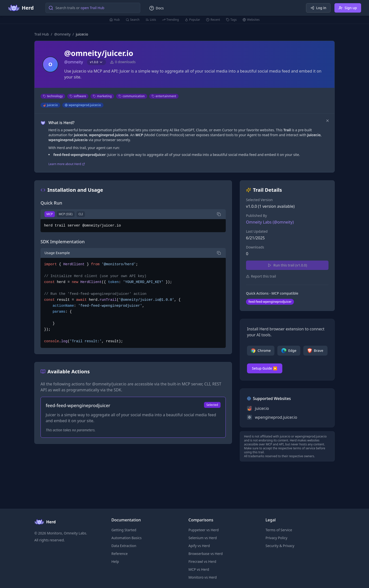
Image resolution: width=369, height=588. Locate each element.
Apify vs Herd (199, 546)
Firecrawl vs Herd (202, 561)
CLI (81, 214)
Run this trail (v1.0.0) (287, 265)
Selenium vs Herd (203, 538)
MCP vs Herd (199, 569)
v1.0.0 (96, 62)
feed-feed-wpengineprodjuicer (270, 302)
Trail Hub (42, 34)
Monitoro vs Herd (203, 577)
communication (132, 96)
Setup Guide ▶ (265, 368)
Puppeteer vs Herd (204, 530)
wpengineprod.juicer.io (83, 105)
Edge (289, 351)
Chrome (261, 351)
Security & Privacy (280, 546)
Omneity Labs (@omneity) (270, 222)
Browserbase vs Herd (206, 554)
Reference (120, 554)
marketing (102, 96)
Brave (315, 351)
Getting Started (124, 530)
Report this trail (261, 276)
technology (53, 96)
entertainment (164, 96)
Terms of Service (279, 530)
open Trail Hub (92, 8)
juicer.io (50, 105)
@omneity (62, 34)
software (78, 96)
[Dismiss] (328, 121)
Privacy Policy (276, 538)
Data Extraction (124, 546)
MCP (50, 214)
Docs (156, 8)
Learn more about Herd (67, 164)
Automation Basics (126, 538)
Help (115, 561)
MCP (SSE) (66, 214)
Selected (212, 405)
